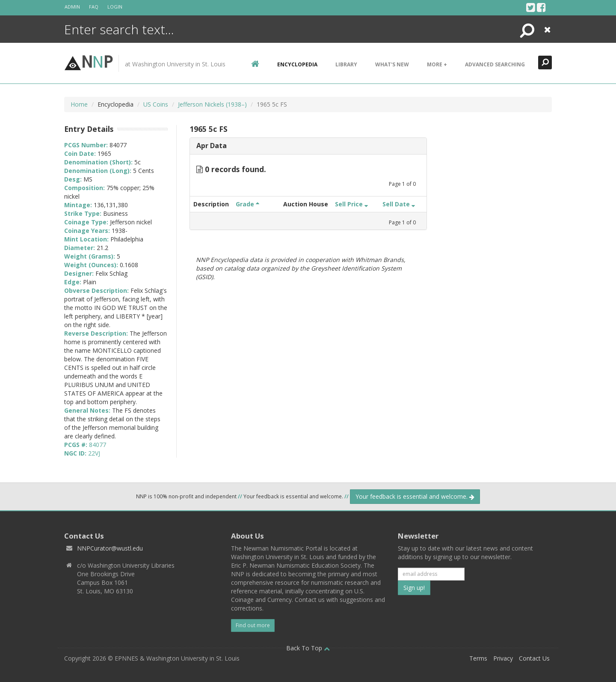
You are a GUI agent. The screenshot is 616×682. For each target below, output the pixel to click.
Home (79, 104)
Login (115, 7)
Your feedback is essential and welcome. (415, 496)
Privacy (503, 658)
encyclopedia (297, 64)
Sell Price (351, 204)
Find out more (253, 625)
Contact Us (534, 658)
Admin (72, 7)
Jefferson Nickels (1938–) (212, 104)
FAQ (94, 7)
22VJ (94, 453)
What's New (392, 64)
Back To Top (308, 648)
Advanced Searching (495, 64)
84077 (98, 445)
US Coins (156, 104)
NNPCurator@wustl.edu (110, 548)
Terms (478, 658)
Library (346, 64)
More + (437, 64)
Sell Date (399, 204)
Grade (247, 204)
